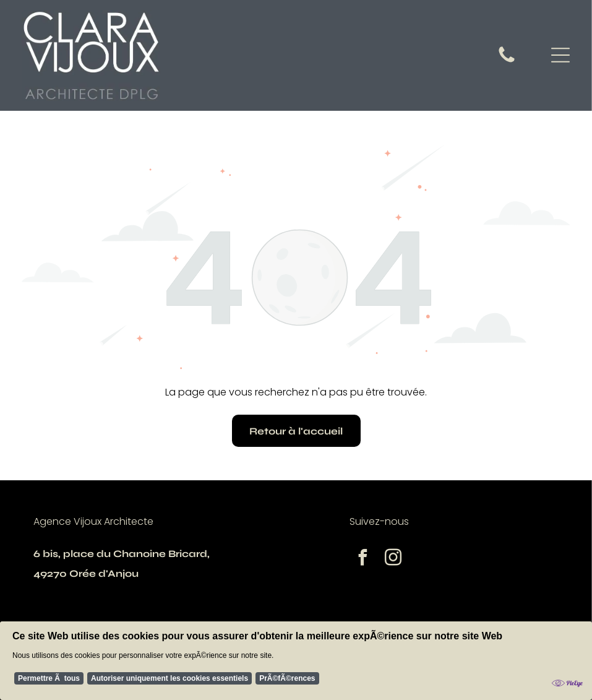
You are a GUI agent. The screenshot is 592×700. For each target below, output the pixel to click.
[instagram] (393, 559)
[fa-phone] (507, 62)
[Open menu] (560, 55)
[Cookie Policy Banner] (296, 663)
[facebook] (363, 559)
